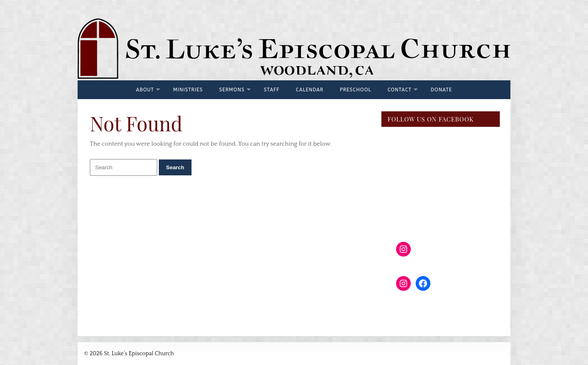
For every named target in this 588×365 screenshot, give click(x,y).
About (145, 90)
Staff (272, 90)
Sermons (232, 90)
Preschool (355, 90)
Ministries (188, 90)
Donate (441, 90)
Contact (400, 90)
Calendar (310, 90)
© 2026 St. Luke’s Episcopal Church (129, 354)
